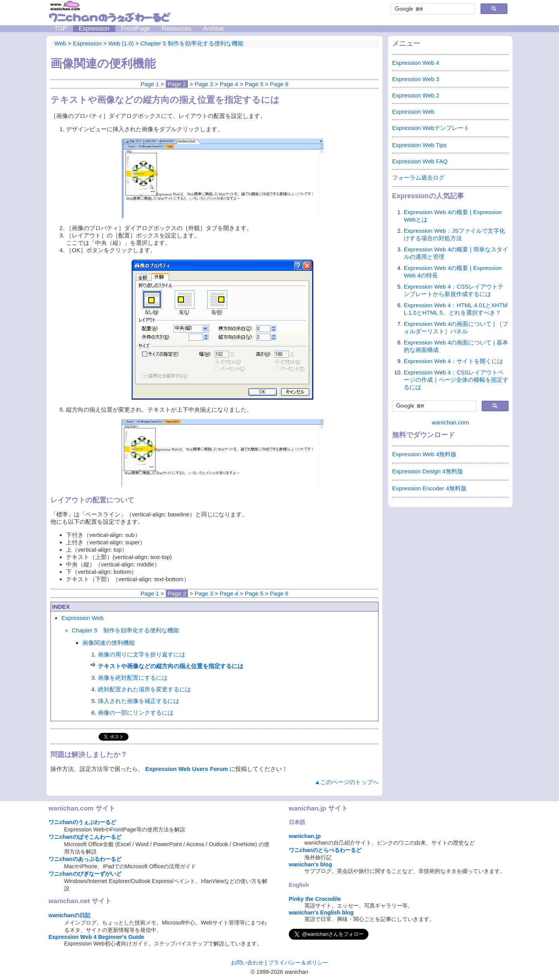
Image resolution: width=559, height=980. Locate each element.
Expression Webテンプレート (431, 128)
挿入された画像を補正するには (139, 701)
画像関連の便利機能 (109, 643)
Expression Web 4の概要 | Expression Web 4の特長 (453, 272)
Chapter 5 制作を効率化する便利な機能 (125, 630)
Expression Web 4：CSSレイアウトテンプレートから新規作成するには (454, 290)
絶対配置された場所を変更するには (144, 689)
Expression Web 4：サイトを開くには (453, 361)
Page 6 (279, 84)
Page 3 (204, 84)
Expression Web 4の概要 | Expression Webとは (453, 216)
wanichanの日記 (69, 915)
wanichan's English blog (321, 912)
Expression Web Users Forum (187, 769)
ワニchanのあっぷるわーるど (85, 859)
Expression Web (82, 618)
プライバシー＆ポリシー (298, 963)
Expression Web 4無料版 (424, 454)
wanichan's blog (310, 864)
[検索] (432, 9)
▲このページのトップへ (346, 782)
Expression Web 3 (416, 79)
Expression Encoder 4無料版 (429, 488)
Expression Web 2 (416, 95)
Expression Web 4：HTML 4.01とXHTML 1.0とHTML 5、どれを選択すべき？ (456, 309)
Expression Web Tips (419, 145)
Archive (213, 29)
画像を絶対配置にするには (133, 678)
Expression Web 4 (416, 63)
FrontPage (136, 29)
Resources (176, 29)
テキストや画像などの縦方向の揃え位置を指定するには (171, 666)
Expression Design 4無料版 (428, 471)
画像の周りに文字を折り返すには (141, 654)
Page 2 (177, 84)
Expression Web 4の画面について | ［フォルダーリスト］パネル (456, 327)
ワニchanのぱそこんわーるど (85, 837)
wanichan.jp (305, 836)
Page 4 (229, 84)
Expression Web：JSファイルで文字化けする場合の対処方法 (454, 234)
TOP (61, 29)
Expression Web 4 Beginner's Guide (96, 937)
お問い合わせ (247, 963)
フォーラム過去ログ (418, 177)
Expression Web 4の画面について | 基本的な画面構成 (456, 346)
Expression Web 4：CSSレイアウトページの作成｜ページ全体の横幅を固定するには (456, 380)
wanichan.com (450, 422)
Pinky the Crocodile (315, 899)
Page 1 (150, 84)
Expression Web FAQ (420, 161)
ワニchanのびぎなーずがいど (85, 874)
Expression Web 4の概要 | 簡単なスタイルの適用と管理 (456, 253)
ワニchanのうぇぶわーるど (82, 822)
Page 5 (254, 84)
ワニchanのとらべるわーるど (325, 850)
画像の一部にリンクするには (136, 712)
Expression (94, 29)
